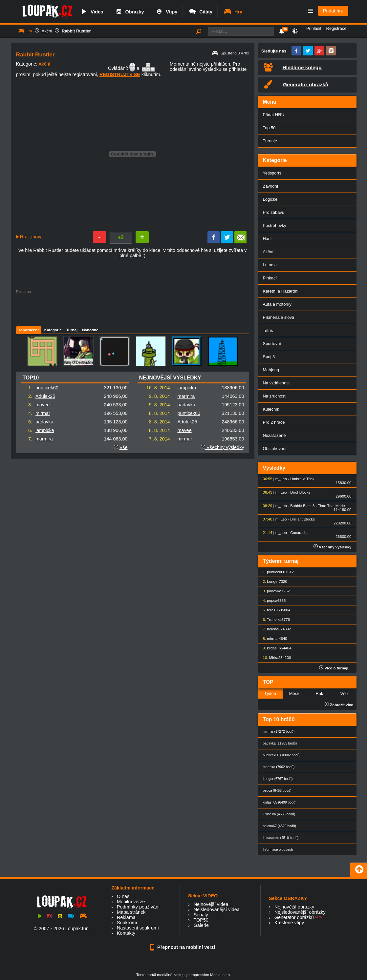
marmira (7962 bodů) (279, 767)
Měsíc (295, 694)
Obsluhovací (275, 449)
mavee (43, 405)
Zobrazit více (339, 705)
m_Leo (281, 479)
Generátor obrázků (294, 917)
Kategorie (53, 330)
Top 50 (269, 128)
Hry (233, 12)
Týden (270, 694)
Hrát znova (32, 237)
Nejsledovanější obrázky (300, 912)
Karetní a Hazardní (281, 291)
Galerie (201, 925)
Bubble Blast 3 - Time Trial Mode (317, 506)
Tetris (268, 330)
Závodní (271, 186)
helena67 (275, 629)
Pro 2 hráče (274, 422)
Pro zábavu (274, 212)
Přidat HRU (274, 115)
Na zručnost (274, 396)
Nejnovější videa (211, 904)
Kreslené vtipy (289, 923)
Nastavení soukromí (138, 928)
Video (92, 12)
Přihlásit (314, 28)
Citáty (200, 12)
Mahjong (271, 370)
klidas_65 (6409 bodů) (280, 802)
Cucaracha (299, 533)
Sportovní (272, 344)
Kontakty (126, 933)
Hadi (267, 239)
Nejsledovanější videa (217, 909)
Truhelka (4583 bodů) (279, 814)
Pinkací (270, 278)
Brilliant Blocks (302, 519)
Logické (270, 199)
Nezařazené (274, 435)
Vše (124, 447)
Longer (273, 582)
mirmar (43, 413)
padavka (44, 422)
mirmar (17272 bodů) (279, 732)
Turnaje (270, 141)
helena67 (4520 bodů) (280, 826)
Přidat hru (333, 11)
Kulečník (271, 409)
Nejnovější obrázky (294, 907)
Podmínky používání (138, 907)
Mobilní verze (131, 902)
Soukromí (127, 923)
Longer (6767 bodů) (278, 779)
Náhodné (90, 330)
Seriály (201, 915)
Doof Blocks (300, 492)
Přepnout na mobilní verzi (183, 947)
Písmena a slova (279, 317)
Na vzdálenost (276, 383)
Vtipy (166, 12)
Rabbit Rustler (76, 31)
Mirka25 (276, 658)
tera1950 (274, 610)
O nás (123, 896)
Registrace (336, 28)
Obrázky (129, 12)
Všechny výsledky (222, 447)
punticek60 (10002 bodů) (282, 755)
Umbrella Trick (302, 479)
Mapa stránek (131, 912)
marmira (44, 439)
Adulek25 (45, 396)
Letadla (270, 265)
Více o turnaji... (335, 668)
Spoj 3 (269, 357)
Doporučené (29, 330)
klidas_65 (275, 648)
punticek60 (47, 388)
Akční (47, 31)
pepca (272, 601)
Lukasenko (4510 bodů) (281, 838)
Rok (319, 694)
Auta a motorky (277, 304)
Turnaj (72, 330)
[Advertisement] (132, 308)
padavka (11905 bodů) (280, 743)
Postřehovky (275, 225)
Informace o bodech (278, 850)
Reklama (126, 917)
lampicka (45, 430)
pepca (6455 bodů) (277, 791)
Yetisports (272, 173)
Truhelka (274, 620)
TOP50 (201, 920)
